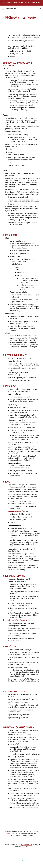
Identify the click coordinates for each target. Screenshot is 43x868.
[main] (22, 18)
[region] (21, 3)
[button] (3, 9)
